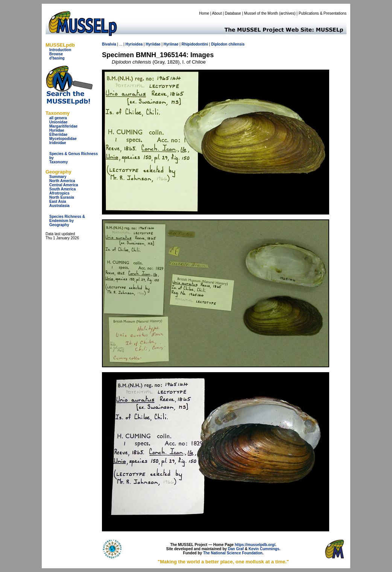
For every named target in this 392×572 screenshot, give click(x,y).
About (217, 13)
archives (287, 13)
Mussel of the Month (261, 13)
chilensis (236, 44)
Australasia (59, 206)
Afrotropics (59, 193)
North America (62, 181)
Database (233, 13)
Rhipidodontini (195, 44)
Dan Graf (236, 549)
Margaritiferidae (63, 126)
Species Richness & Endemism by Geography (67, 221)
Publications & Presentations (323, 13)
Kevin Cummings (264, 549)
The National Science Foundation (233, 553)
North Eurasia (62, 197)
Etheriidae (58, 135)
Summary (58, 177)
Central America (64, 185)
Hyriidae (57, 130)
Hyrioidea (134, 44)
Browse (56, 54)
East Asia (58, 202)
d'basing (57, 58)
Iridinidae (58, 143)
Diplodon (219, 44)
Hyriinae (171, 44)
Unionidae (58, 122)
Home (204, 13)
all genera (58, 118)
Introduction (60, 50)
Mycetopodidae (63, 139)
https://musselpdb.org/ (255, 545)
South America (62, 189)
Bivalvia (109, 44)
